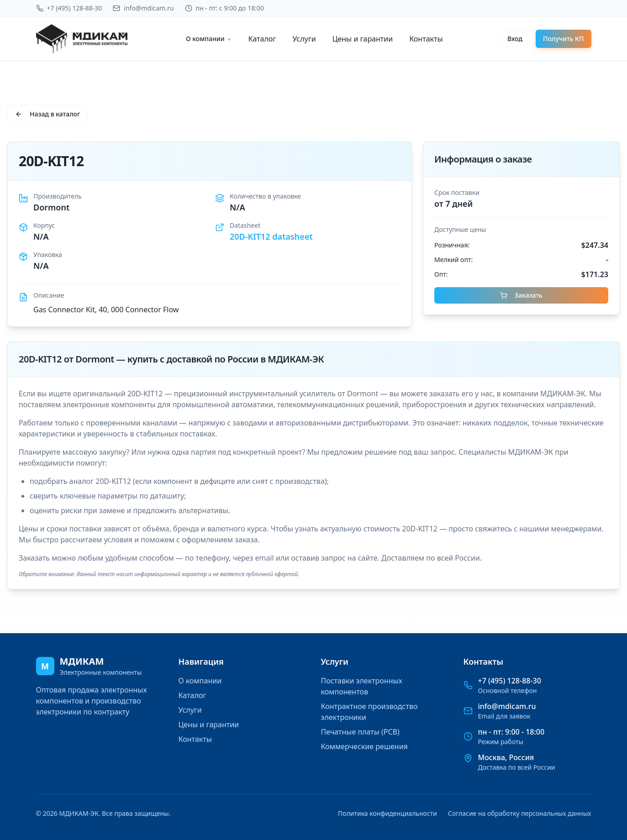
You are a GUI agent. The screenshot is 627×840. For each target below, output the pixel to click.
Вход (515, 39)
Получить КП (564, 39)
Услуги (304, 39)
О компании (209, 39)
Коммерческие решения (364, 746)
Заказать (521, 295)
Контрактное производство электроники (369, 712)
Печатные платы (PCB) (360, 732)
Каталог (262, 39)
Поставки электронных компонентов (362, 686)
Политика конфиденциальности (387, 813)
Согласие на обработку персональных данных (519, 813)
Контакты (426, 39)
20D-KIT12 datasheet (271, 236)
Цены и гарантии (363, 39)
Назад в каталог (47, 114)
